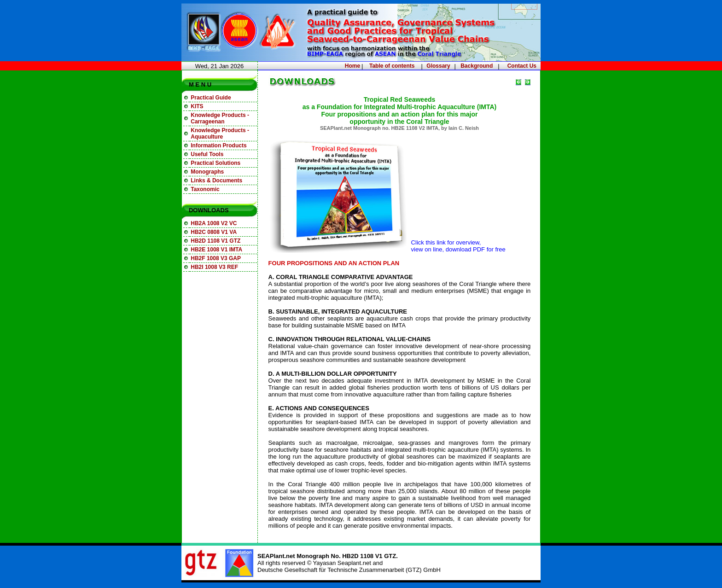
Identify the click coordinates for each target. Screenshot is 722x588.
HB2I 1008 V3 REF (214, 267)
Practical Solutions (215, 163)
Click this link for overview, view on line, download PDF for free (458, 246)
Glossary (438, 66)
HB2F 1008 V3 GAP (216, 258)
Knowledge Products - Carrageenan (220, 118)
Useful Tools (207, 154)
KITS (197, 106)
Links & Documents (216, 180)
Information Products (218, 146)
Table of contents (392, 66)
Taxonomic (205, 189)
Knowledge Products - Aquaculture (220, 134)
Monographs (207, 172)
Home (352, 66)
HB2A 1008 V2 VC (214, 223)
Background (477, 66)
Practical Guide (211, 98)
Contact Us (522, 66)
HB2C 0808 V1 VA (214, 232)
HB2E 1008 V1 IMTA (216, 250)
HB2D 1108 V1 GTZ (215, 241)
